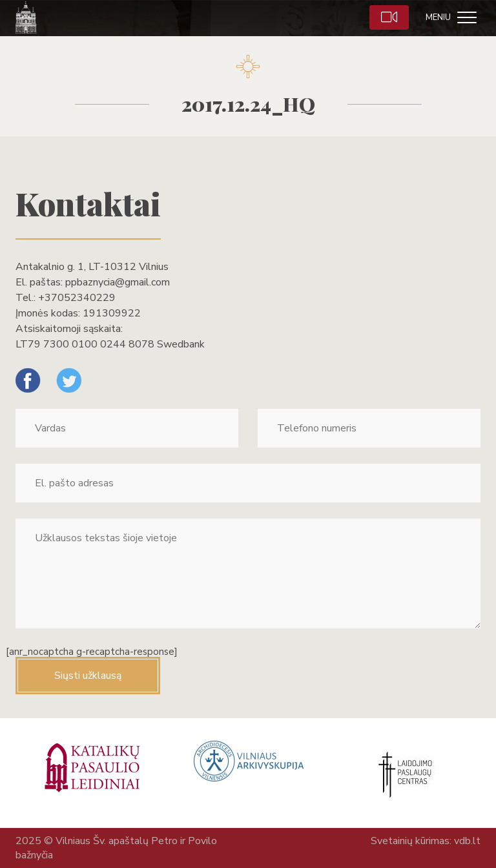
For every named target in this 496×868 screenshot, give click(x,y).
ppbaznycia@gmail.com (118, 282)
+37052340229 (77, 298)
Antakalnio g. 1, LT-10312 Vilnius (92, 267)
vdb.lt (467, 841)
